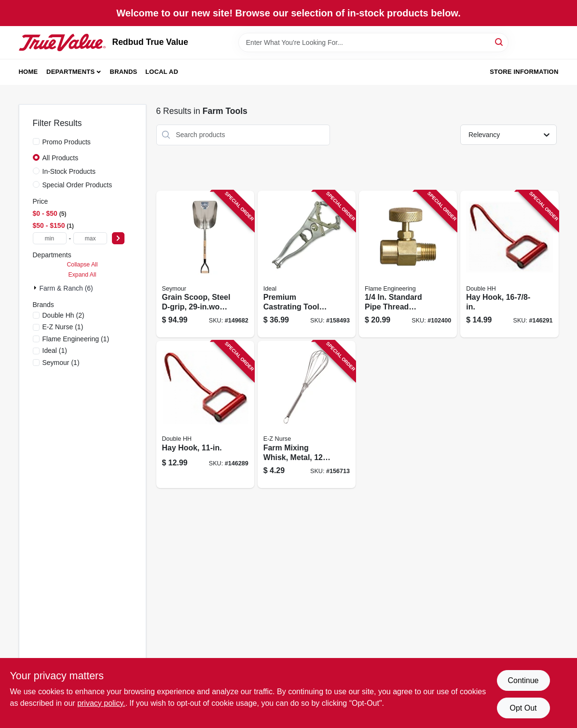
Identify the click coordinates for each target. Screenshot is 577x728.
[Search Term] (373, 42)
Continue (523, 680)
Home (28, 72)
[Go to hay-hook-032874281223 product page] (509, 264)
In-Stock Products (69, 171)
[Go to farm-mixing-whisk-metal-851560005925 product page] (307, 414)
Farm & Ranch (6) (66, 288)
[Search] (500, 42)
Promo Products (67, 142)
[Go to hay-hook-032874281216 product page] (205, 414)
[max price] (90, 238)
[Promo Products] (36, 141)
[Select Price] (118, 238)
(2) (63, 315)
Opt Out (523, 708)
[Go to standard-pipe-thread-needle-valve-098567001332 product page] (408, 264)
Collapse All (82, 265)
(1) (63, 327)
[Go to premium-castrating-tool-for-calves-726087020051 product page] (307, 264)
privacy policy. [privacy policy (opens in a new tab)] (101, 703)
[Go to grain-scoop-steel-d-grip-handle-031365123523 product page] (205, 264)
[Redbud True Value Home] (62, 42)
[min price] (50, 238)
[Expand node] (36, 288)
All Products (61, 158)
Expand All (82, 275)
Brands (124, 72)
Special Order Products (77, 185)
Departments (70, 72)
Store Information (524, 72)
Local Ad (162, 72)
